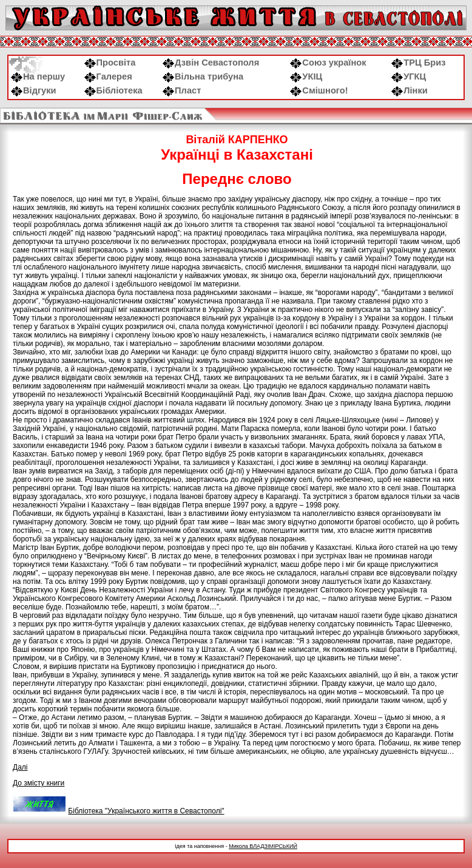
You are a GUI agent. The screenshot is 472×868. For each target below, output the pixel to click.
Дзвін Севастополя (211, 63)
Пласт (182, 90)
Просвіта (110, 63)
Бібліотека (113, 90)
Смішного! (319, 90)
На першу (38, 76)
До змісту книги (39, 783)
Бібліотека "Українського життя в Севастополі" (146, 811)
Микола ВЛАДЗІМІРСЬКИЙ (263, 846)
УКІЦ (306, 76)
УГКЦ (409, 76)
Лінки (410, 90)
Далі (20, 767)
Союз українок (328, 63)
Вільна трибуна (203, 76)
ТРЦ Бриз (418, 63)
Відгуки (34, 90)
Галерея (108, 76)
